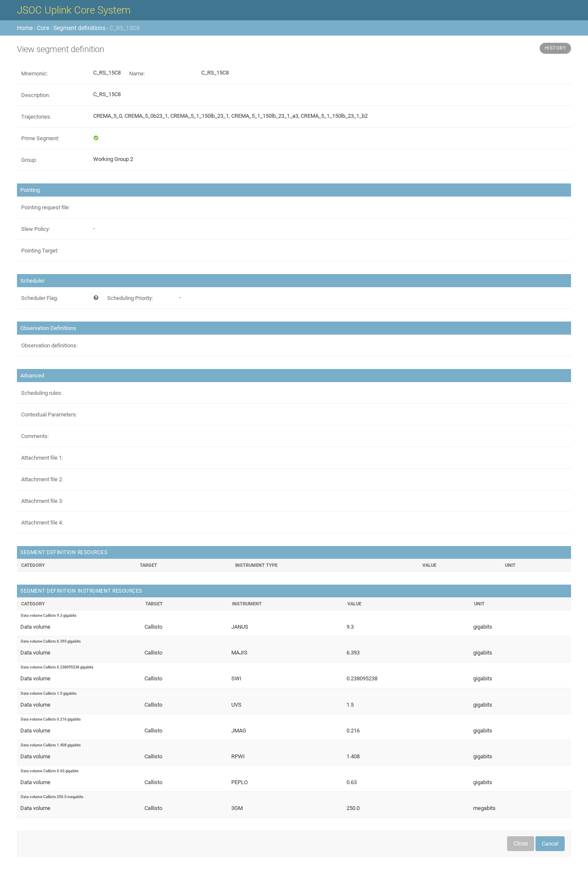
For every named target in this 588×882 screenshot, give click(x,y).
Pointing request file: (46, 207)
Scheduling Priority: (130, 298)
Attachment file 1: (42, 458)
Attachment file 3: (42, 501)
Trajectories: (36, 117)
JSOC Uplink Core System (74, 10)
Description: (36, 95)
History (556, 48)
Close (521, 843)
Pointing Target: (40, 251)
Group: (29, 160)
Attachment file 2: (42, 479)
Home (25, 28)
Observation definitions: (49, 345)
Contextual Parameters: (49, 415)
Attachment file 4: (42, 523)
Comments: (35, 436)
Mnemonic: (35, 73)
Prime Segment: (40, 138)
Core (43, 28)
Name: (137, 73)
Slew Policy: (36, 229)
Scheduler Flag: (40, 298)
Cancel (550, 844)
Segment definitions (79, 28)
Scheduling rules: (42, 393)
